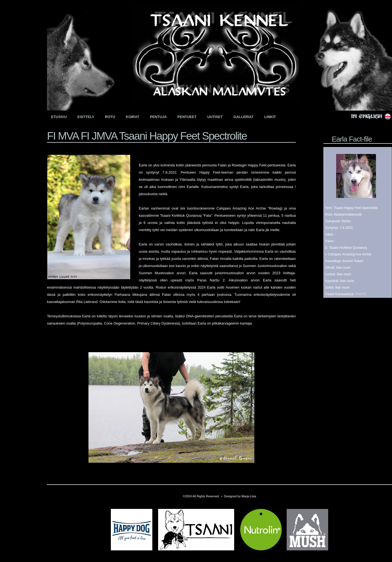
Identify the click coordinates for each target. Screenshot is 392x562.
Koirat (133, 117)
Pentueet (187, 117)
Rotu (110, 117)
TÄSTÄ (361, 294)
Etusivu (59, 117)
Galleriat (243, 117)
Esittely (86, 117)
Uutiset (215, 117)
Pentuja (159, 117)
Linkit (270, 117)
